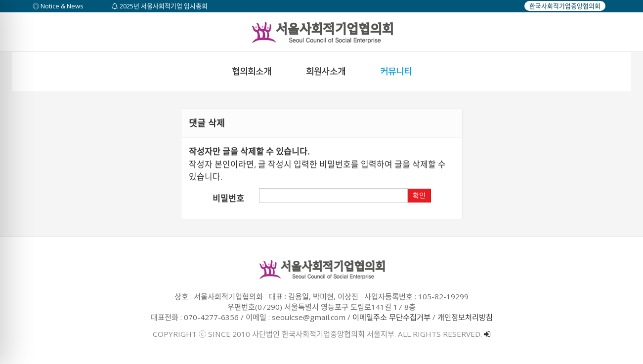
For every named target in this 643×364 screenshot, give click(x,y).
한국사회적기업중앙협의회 (565, 6)
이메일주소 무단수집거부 (391, 317)
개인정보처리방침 (465, 317)
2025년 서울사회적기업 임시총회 (160, 6)
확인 (419, 196)
